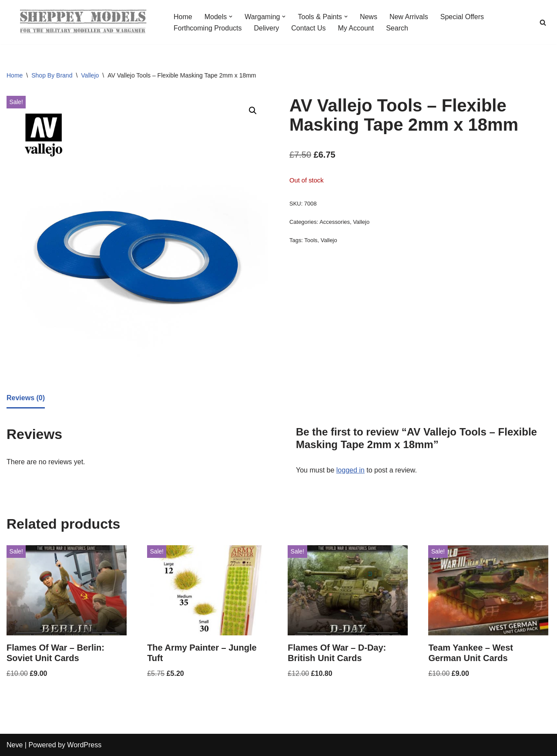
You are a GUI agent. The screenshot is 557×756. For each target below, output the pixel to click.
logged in (351, 470)
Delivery (267, 28)
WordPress (84, 745)
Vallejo (90, 75)
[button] (231, 17)
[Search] (543, 22)
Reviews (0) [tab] (26, 398)
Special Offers (462, 17)
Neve (15, 745)
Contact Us (308, 28)
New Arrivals (409, 17)
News (369, 17)
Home (183, 17)
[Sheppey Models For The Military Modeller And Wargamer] (83, 22)
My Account (356, 28)
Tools (311, 240)
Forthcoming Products (208, 28)
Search (397, 28)
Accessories (335, 222)
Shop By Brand (52, 75)
